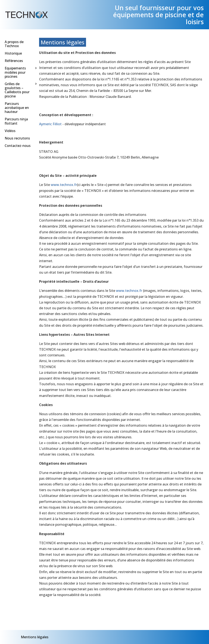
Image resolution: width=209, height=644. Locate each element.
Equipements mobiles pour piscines (15, 72)
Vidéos (10, 131)
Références (14, 61)
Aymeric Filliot (50, 124)
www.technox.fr (64, 185)
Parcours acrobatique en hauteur (17, 108)
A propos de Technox (14, 44)
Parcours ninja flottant (16, 121)
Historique (13, 53)
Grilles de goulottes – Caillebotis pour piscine (17, 90)
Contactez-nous (18, 146)
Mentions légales (35, 637)
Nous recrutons (17, 138)
